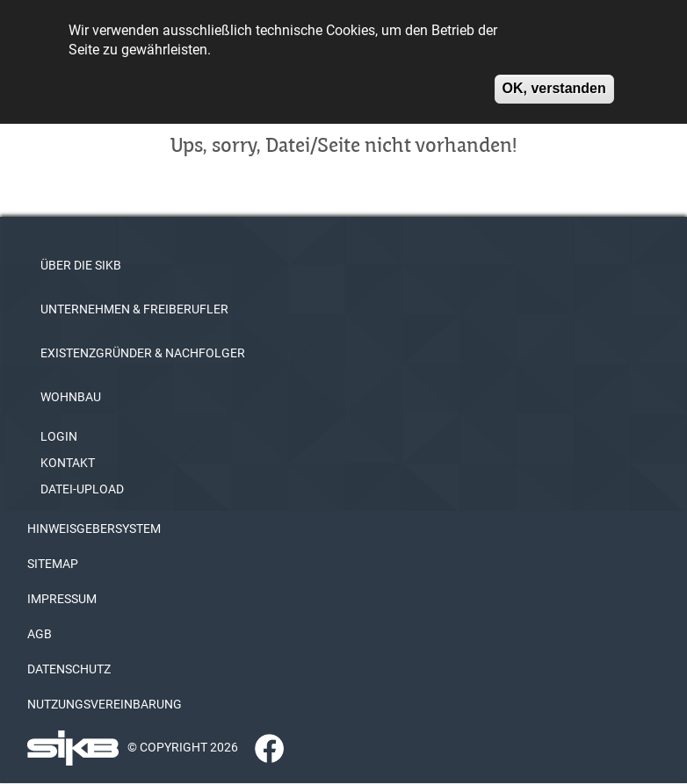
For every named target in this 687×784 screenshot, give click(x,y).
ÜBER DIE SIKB (81, 265)
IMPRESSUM (62, 599)
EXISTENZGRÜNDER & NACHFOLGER (143, 353)
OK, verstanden (554, 82)
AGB (40, 634)
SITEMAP (53, 564)
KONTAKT (68, 463)
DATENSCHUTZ (69, 669)
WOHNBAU (71, 397)
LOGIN (59, 436)
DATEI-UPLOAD (82, 489)
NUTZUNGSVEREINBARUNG (105, 704)
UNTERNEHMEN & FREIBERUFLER (134, 309)
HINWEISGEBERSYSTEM (94, 529)
